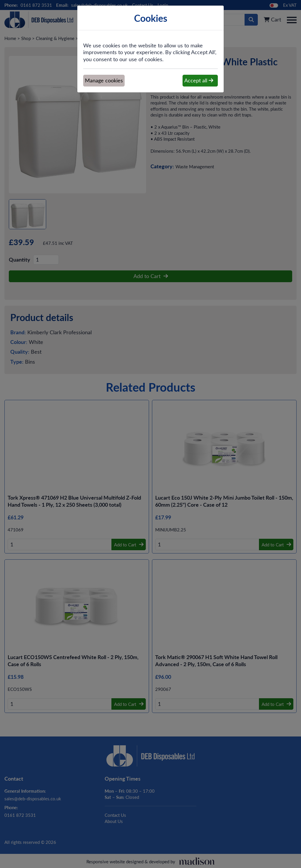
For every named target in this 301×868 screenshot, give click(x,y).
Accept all (199, 80)
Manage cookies (104, 80)
